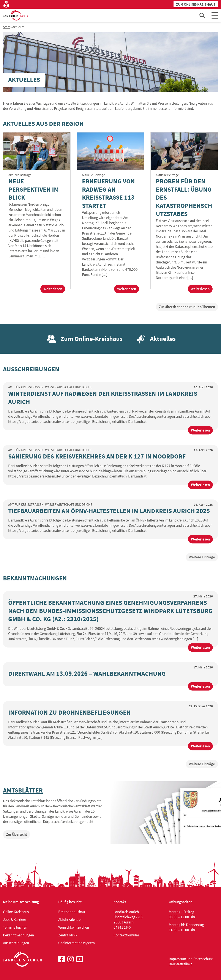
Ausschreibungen (16, 943)
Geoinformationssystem (77, 943)
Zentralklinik (68, 935)
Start (6, 27)
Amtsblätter (23, 791)
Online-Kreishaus (16, 912)
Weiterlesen (54, 289)
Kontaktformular (126, 935)
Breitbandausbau (72, 912)
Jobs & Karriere (14, 920)
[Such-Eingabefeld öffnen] (202, 15)
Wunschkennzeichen (74, 927)
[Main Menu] (215, 15)
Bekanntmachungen (18, 935)
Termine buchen (15, 927)
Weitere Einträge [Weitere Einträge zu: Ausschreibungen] (202, 557)
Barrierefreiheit (180, 964)
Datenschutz (203, 959)
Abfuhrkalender (70, 920)
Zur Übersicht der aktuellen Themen (187, 307)
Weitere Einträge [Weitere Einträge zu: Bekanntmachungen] (202, 764)
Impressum (177, 959)
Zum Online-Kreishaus (196, 4)
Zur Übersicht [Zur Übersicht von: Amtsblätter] (17, 834)
